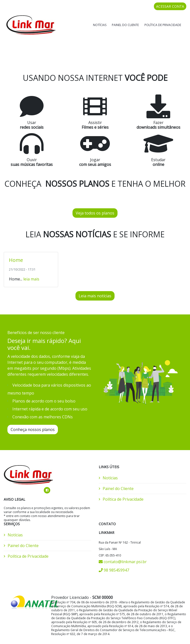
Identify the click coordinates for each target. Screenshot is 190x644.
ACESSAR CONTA (170, 6)
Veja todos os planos (95, 200)
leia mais (31, 266)
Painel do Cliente (125, 25)
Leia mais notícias (95, 282)
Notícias (100, 25)
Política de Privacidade (163, 25)
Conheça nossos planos (33, 416)
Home (16, 247)
